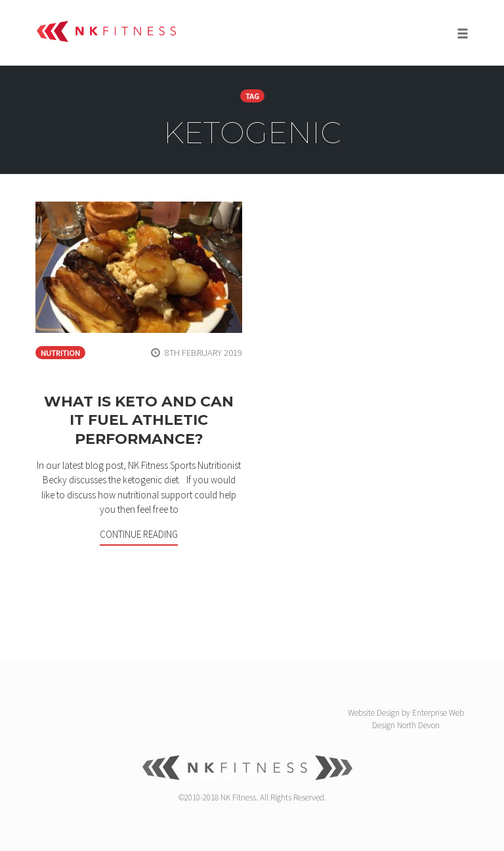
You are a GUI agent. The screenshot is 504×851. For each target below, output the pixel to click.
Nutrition (60, 353)
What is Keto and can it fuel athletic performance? (139, 420)
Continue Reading (139, 534)
